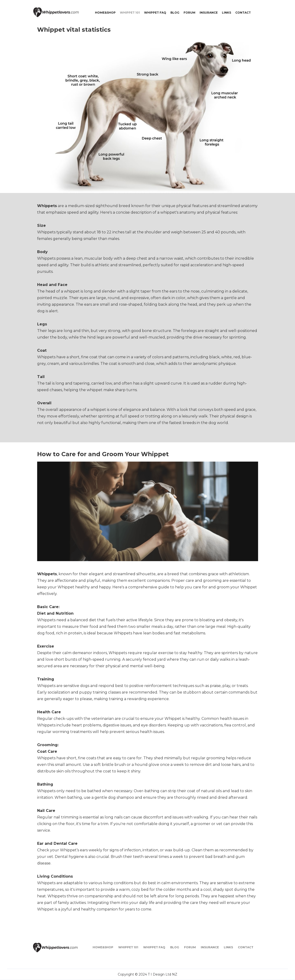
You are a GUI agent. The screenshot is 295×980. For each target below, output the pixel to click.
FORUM (189, 13)
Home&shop (105, 13)
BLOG (175, 13)
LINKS (226, 13)
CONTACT (243, 13)
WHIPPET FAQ (155, 13)
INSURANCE (209, 13)
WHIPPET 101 (130, 13)
